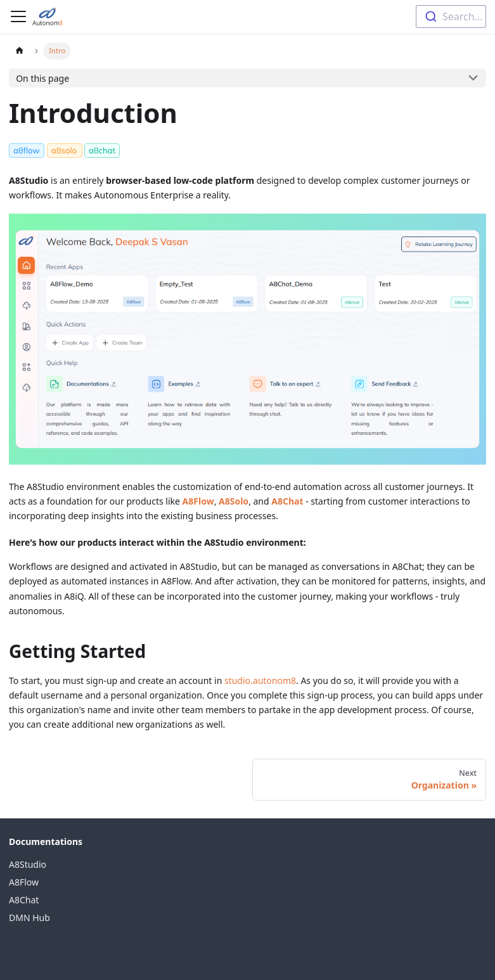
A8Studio (28, 864)
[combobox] (451, 16)
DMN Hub (29, 918)
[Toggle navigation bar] (18, 16)
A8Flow (24, 882)
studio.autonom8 (260, 680)
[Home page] (19, 51)
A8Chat (24, 900)
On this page (42, 78)
